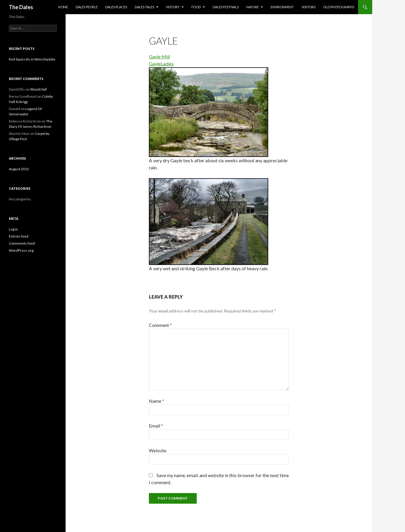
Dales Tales (144, 7)
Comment (160, 325)
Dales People (87, 7)
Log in (13, 229)
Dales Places (116, 7)
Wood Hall (38, 89)
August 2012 (19, 169)
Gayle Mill (159, 57)
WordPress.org (21, 250)
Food (196, 7)
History (173, 7)
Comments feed (22, 243)
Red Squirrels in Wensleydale (32, 59)
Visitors (309, 7)
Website (158, 450)
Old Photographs (339, 7)
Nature (253, 7)
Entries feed (19, 236)
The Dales (21, 7)
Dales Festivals (226, 7)
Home (63, 7)
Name (157, 401)
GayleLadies (161, 64)
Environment (282, 7)
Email (156, 426)
